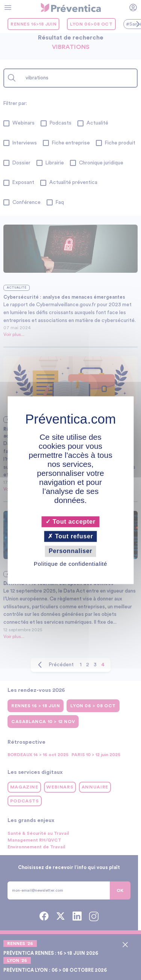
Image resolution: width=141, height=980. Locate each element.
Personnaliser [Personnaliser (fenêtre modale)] (70, 551)
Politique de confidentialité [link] (70, 564)
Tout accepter (70, 522)
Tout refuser (70, 537)
